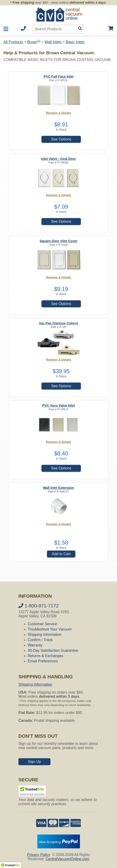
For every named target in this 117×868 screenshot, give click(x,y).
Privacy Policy (39, 855)
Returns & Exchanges (45, 656)
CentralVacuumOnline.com (67, 859)
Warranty (35, 645)
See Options (61, 139)
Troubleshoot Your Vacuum (50, 629)
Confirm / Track (40, 640)
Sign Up (34, 762)
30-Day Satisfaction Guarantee (53, 650)
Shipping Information (45, 635)
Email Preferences (43, 661)
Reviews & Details (58, 113)
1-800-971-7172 (39, 606)
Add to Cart (61, 554)
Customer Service (42, 624)
